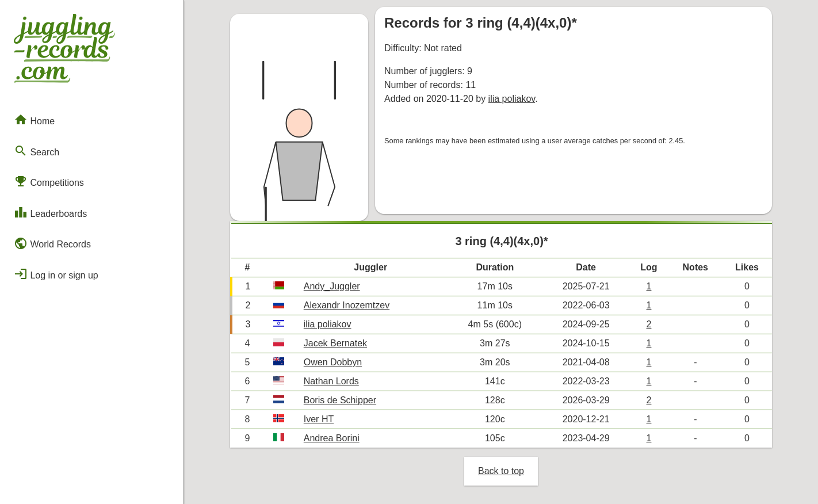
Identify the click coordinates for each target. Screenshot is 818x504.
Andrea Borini (332, 438)
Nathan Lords (331, 381)
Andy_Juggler (332, 286)
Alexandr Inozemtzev (347, 305)
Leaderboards (50, 212)
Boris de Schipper (340, 400)
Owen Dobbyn (333, 362)
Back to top (501, 471)
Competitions (49, 181)
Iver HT (319, 419)
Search (37, 151)
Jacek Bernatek (335, 343)
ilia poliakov (512, 99)
